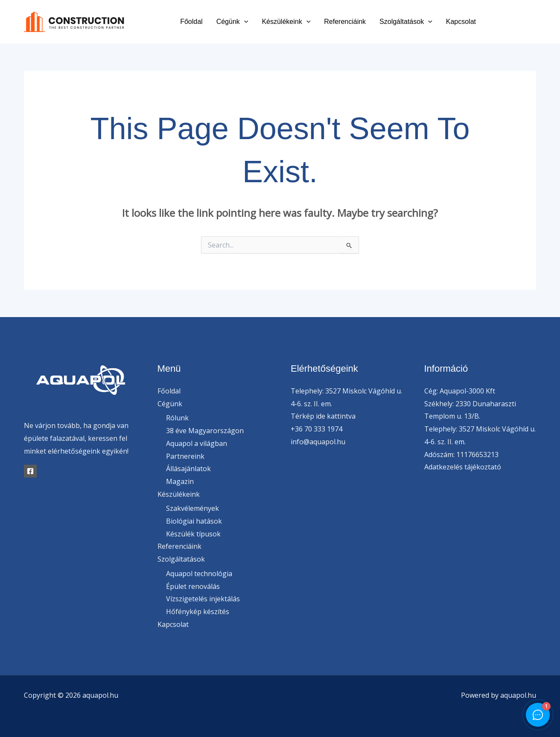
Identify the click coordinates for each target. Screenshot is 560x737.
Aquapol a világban (197, 443)
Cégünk (232, 22)
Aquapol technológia (199, 574)
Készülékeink (286, 22)
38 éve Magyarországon (205, 431)
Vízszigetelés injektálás (203, 599)
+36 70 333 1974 (316, 429)
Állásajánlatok (188, 469)
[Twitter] (514, 22)
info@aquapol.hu (318, 442)
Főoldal (191, 22)
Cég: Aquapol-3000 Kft (460, 391)
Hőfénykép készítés (198, 612)
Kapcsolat (461, 22)
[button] (244, 22)
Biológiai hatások (194, 521)
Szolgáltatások (406, 22)
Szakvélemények (192, 508)
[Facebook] (494, 22)
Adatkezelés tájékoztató (463, 467)
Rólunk (177, 418)
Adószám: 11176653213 (461, 454)
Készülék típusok (193, 534)
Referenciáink (345, 22)
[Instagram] (533, 22)
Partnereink (185, 456)
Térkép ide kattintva (323, 416)
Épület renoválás (193, 586)
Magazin (180, 481)
